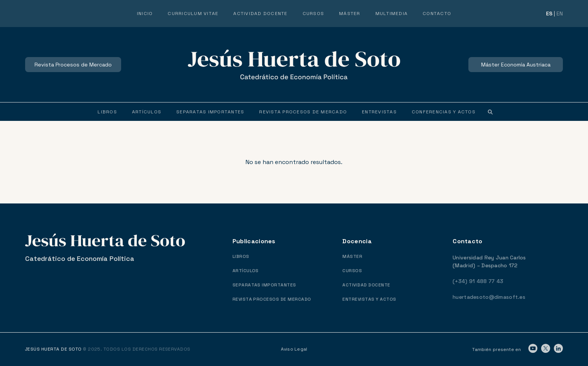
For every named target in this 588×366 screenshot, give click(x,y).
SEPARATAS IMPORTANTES (264, 285)
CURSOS (352, 271)
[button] (490, 112)
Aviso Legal (294, 349)
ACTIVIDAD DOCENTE (366, 285)
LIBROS (241, 257)
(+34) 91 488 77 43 (478, 281)
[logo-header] (294, 65)
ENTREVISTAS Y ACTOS (369, 299)
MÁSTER (352, 257)
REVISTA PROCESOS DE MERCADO (272, 299)
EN (560, 14)
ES (549, 14)
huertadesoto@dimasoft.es (489, 297)
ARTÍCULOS (246, 271)
